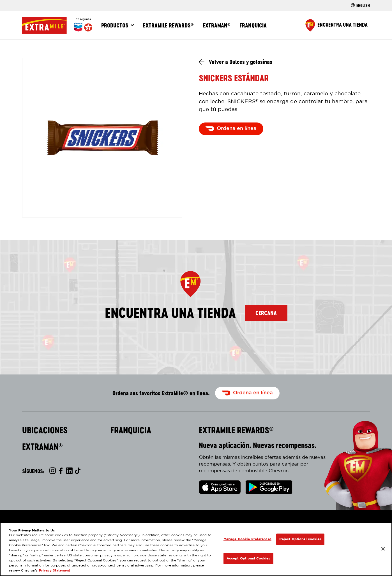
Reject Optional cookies (300, 539)
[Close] (383, 549)
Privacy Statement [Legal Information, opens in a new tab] (55, 571)
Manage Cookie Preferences (247, 539)
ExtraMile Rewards (168, 25)
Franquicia (253, 25)
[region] (196, 549)
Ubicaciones (45, 430)
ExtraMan (217, 25)
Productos (115, 25)
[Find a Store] (336, 25)
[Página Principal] (57, 25)
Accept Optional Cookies (248, 558)
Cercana (266, 313)
